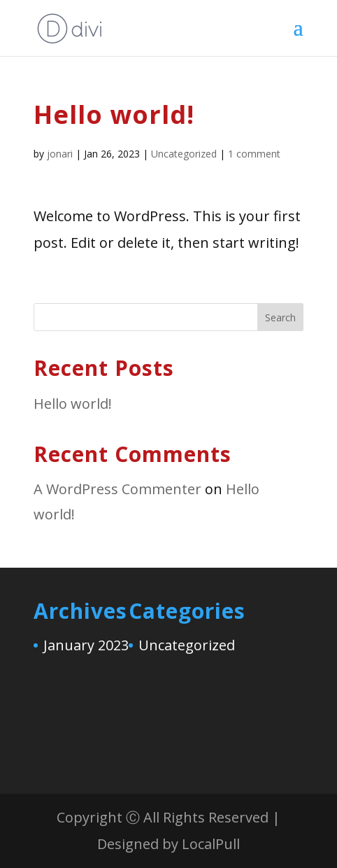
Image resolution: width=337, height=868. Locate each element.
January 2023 (86, 645)
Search (280, 317)
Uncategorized (184, 154)
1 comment (254, 154)
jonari (60, 154)
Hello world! (73, 404)
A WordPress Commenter (117, 489)
